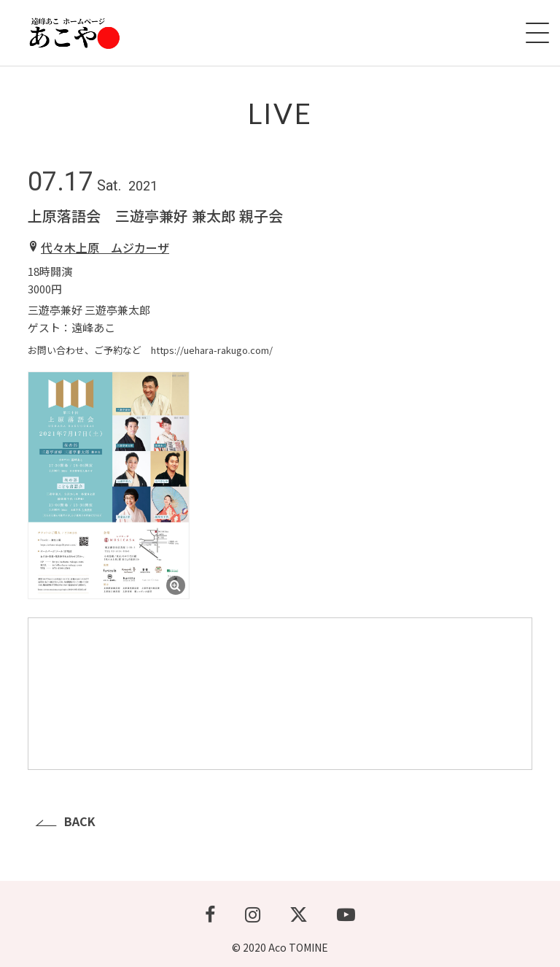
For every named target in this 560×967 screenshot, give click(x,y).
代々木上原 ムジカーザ (105, 247)
